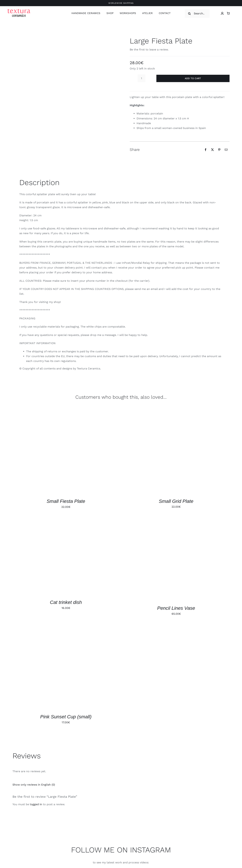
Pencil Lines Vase (176, 608)
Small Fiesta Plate (66, 501)
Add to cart (193, 78)
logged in (36, 804)
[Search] (189, 14)
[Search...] (197, 14)
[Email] (226, 150)
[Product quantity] (142, 78)
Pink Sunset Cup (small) (66, 717)
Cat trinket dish (66, 602)
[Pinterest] (219, 150)
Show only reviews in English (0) (34, 785)
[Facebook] (206, 150)
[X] (212, 150)
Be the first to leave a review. (149, 50)
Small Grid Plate (176, 501)
